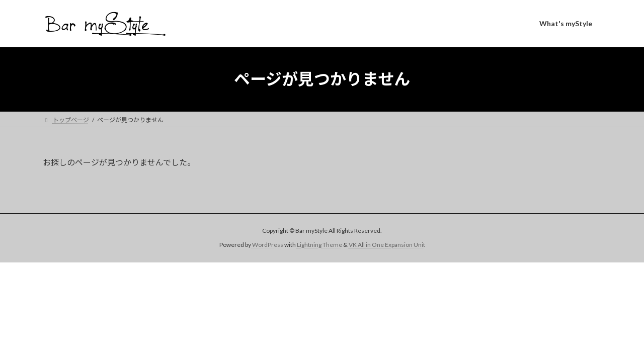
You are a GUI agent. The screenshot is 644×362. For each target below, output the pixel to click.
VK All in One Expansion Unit (387, 245)
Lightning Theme (319, 245)
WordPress (268, 245)
